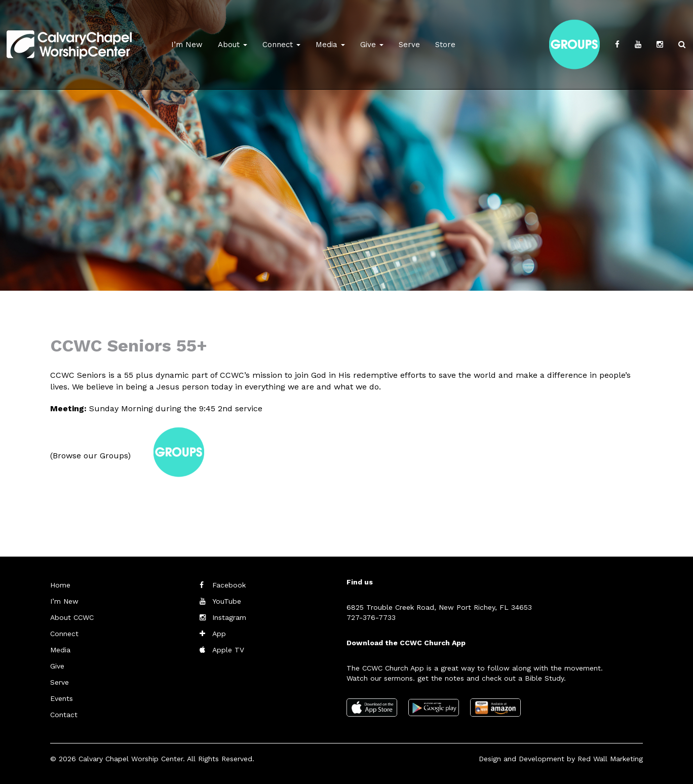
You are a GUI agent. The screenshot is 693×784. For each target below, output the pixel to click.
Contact (64, 715)
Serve (409, 45)
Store (445, 45)
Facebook (229, 585)
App (219, 634)
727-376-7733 (371, 617)
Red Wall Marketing (610, 759)
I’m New (187, 45)
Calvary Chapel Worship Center (131, 759)
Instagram (229, 617)
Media (330, 45)
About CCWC (72, 617)
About (233, 45)
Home (60, 585)
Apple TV (228, 650)
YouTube (227, 601)
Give (372, 45)
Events (62, 698)
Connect (281, 45)
